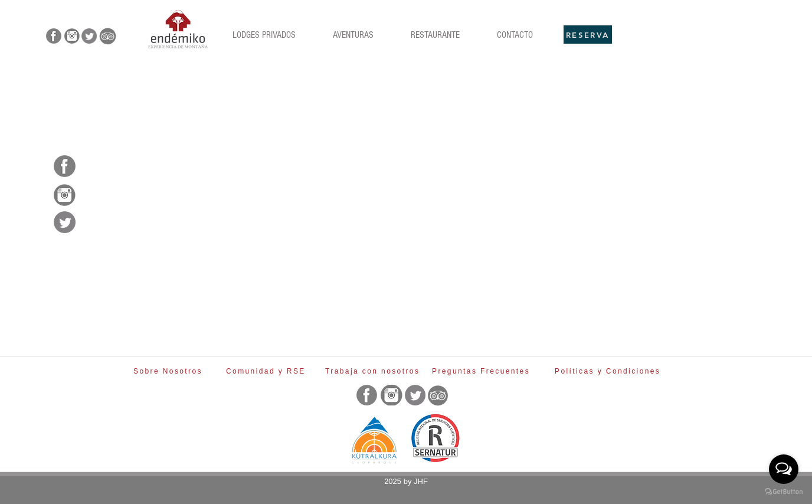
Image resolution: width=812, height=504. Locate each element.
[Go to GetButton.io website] (784, 492)
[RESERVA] (588, 35)
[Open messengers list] (784, 469)
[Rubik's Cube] (178, 29)
